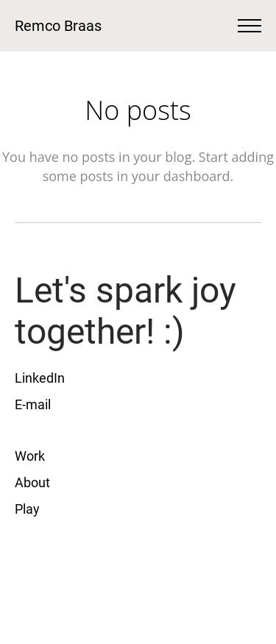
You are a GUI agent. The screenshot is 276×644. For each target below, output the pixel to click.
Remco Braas (58, 26)
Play (27, 509)
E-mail (33, 404)
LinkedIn (40, 378)
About (34, 482)
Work (30, 456)
